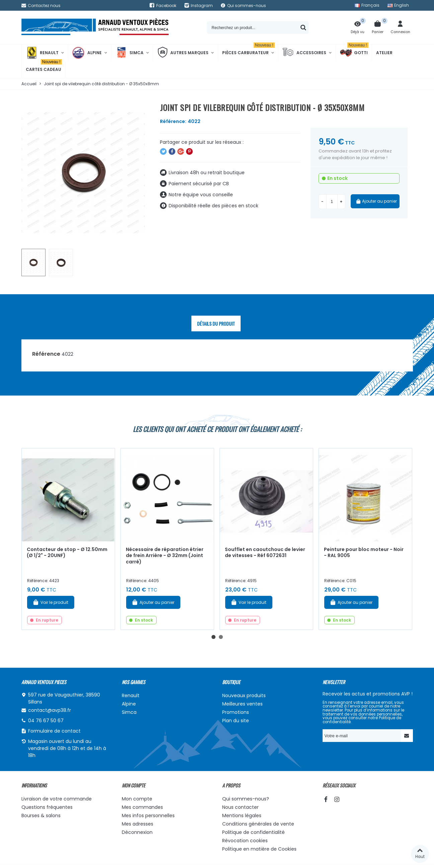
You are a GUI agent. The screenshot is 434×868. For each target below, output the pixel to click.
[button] (213, 637)
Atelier (384, 53)
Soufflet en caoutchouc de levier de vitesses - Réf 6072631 (265, 553)
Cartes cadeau (44, 67)
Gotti (354, 53)
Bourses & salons (41, 816)
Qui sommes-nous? (246, 799)
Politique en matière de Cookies (259, 849)
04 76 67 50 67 (46, 721)
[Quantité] (332, 202)
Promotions (236, 712)
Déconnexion (137, 832)
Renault (42, 53)
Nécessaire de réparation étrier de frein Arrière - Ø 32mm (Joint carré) (165, 556)
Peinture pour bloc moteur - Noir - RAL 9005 (364, 553)
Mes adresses (138, 824)
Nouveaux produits (244, 695)
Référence (46, 354)
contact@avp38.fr (50, 710)
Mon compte (137, 799)
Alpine (87, 53)
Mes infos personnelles (148, 816)
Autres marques (183, 53)
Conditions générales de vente (258, 824)
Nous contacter (240, 807)
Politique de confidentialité (253, 832)
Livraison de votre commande (57, 799)
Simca (129, 53)
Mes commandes (142, 807)
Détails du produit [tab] (216, 323)
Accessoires (304, 53)
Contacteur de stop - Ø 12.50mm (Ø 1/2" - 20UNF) (67, 553)
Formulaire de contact (54, 731)
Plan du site (236, 721)
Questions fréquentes (47, 807)
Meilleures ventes (242, 704)
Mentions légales (242, 816)
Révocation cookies (245, 841)
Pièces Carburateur (248, 50)
